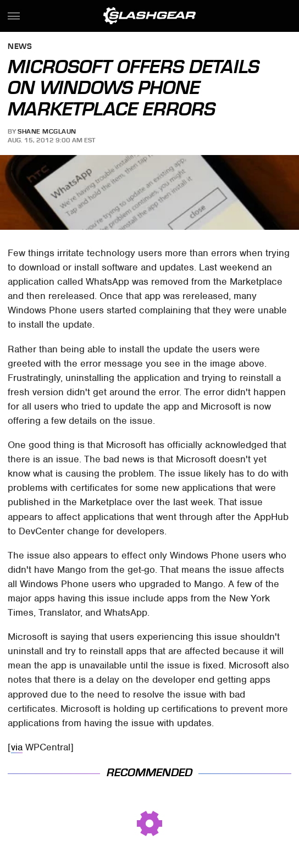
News (20, 47)
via (17, 747)
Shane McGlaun (47, 131)
